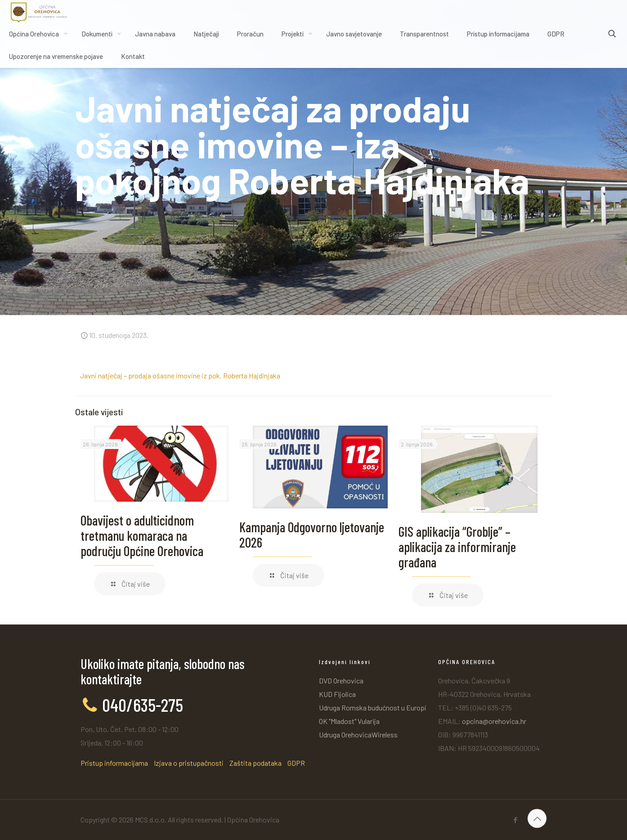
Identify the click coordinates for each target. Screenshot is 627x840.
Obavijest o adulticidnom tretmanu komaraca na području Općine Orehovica (142, 535)
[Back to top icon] (537, 818)
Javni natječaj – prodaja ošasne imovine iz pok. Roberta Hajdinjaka (180, 375)
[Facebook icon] (515, 820)
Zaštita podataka (255, 763)
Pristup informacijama (114, 763)
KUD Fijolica (337, 694)
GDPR (296, 763)
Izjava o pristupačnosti (189, 763)
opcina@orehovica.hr (494, 721)
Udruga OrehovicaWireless (358, 734)
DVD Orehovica (341, 681)
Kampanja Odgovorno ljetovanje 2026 (312, 535)
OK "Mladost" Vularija (349, 721)
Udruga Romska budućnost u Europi (373, 707)
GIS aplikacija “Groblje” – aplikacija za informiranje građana (457, 547)
